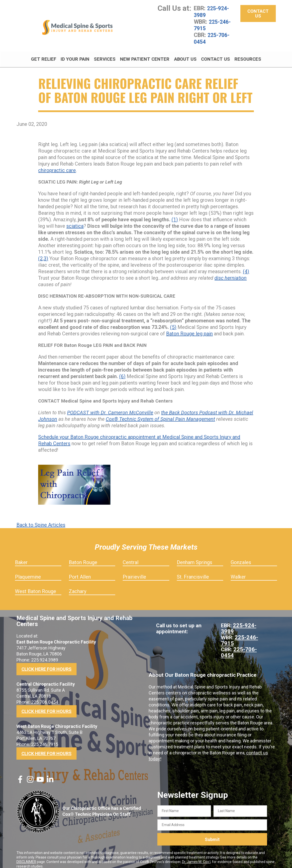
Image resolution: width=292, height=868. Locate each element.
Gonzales (241, 557)
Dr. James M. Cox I (196, 856)
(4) (246, 266)
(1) (175, 214)
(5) (173, 322)
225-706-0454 (213, 37)
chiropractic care (57, 165)
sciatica (75, 220)
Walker (238, 571)
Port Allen (80, 571)
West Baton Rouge (36, 586)
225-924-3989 (213, 11)
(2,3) (43, 253)
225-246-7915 (213, 24)
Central (131, 557)
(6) (122, 371)
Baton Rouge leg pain (189, 328)
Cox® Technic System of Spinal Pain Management (160, 414)
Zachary (78, 586)
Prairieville (134, 571)
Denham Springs (195, 557)
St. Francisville (193, 571)
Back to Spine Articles (41, 519)
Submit (212, 834)
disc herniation (231, 272)
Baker (21, 557)
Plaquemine (28, 571)
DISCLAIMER (26, 856)
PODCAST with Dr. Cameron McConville (110, 407)
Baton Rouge (83, 557)
